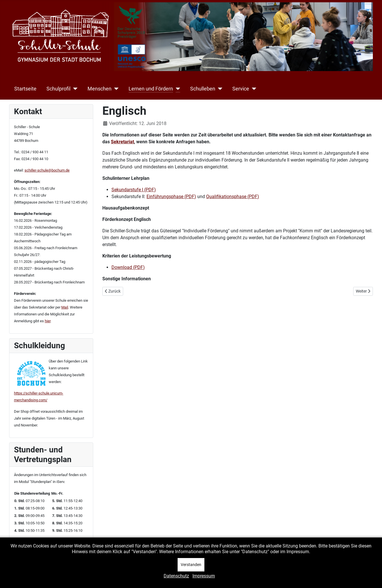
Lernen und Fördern (151, 89)
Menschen (99, 89)
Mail (65, 307)
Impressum (204, 576)
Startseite (25, 89)
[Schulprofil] (74, 89)
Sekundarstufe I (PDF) (134, 190)
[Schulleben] (219, 89)
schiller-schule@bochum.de (47, 170)
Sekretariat (122, 142)
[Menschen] (115, 89)
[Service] (253, 89)
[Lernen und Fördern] (177, 89)
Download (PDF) (128, 267)
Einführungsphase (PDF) (171, 197)
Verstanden (191, 565)
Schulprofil (58, 89)
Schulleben (203, 89)
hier (48, 321)
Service (241, 89)
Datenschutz (176, 576)
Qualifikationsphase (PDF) (233, 197)
